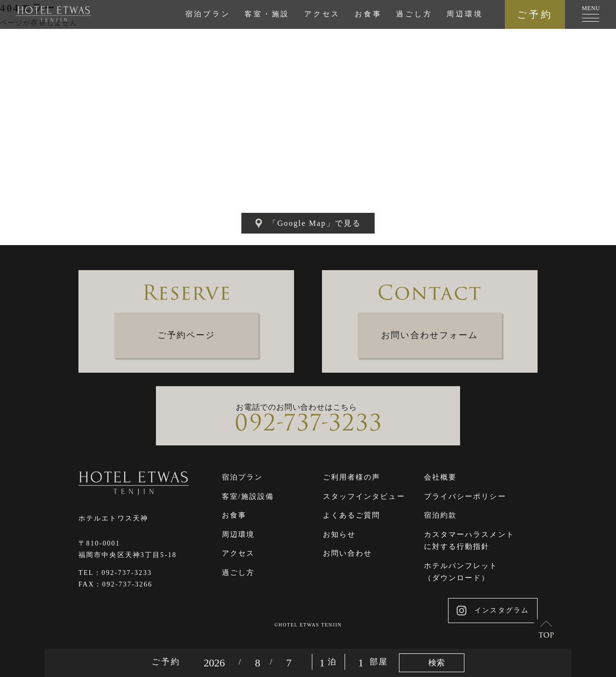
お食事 (368, 14)
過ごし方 (414, 14)
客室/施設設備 (248, 496)
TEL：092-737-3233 (115, 573)
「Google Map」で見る (308, 223)
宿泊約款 (440, 515)
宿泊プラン (208, 14)
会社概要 (440, 477)
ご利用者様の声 (352, 477)
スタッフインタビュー (364, 496)
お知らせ (339, 534)
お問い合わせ (348, 553)
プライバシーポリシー (465, 496)
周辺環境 (465, 14)
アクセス (322, 14)
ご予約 (535, 14)
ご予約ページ (186, 335)
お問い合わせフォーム (430, 335)
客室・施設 (267, 14)
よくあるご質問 (352, 515)
